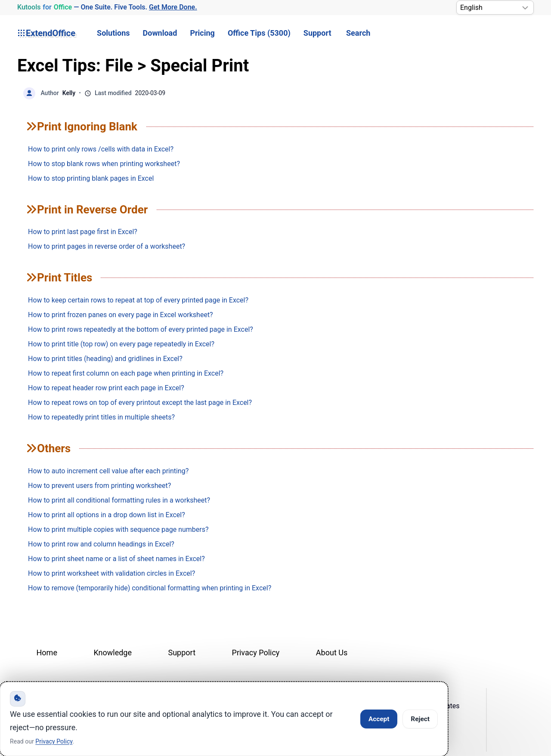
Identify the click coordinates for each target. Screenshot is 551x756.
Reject (420, 719)
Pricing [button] (202, 33)
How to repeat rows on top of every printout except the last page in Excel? (140, 403)
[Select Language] (495, 8)
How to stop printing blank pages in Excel (91, 178)
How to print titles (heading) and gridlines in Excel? (105, 359)
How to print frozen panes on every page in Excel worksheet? (121, 315)
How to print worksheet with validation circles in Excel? (111, 573)
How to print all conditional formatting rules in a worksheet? (119, 500)
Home (47, 653)
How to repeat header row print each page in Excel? (106, 388)
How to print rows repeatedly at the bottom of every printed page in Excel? (141, 329)
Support (317, 33)
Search (358, 33)
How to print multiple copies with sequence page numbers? (118, 529)
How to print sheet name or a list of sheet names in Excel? (116, 559)
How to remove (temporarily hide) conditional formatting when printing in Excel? (150, 588)
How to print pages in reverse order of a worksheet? (107, 246)
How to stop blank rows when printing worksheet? (104, 164)
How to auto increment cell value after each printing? (108, 471)
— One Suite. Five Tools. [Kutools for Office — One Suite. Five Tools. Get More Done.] (107, 7)
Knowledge (113, 653)
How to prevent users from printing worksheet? (99, 486)
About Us (332, 653)
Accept (379, 719)
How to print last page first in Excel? (83, 232)
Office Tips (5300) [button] (259, 33)
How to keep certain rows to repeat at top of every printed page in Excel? (138, 300)
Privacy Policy (256, 653)
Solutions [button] (113, 33)
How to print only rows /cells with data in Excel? (101, 149)
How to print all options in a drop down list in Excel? (107, 515)
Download (160, 33)
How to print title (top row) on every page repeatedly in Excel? (121, 344)
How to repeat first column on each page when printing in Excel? (126, 373)
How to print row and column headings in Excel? (101, 544)
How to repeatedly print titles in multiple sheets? (101, 417)
